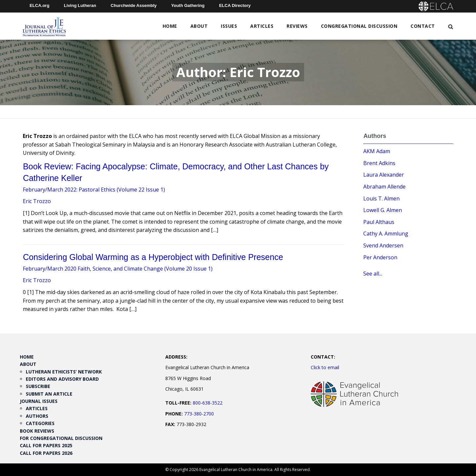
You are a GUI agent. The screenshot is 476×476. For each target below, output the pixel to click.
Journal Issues (39, 401)
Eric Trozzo (37, 201)
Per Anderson (380, 257)
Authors (37, 416)
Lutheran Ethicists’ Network (64, 372)
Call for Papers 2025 (46, 445)
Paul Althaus (379, 222)
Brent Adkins (379, 163)
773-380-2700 (199, 414)
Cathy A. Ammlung (386, 234)
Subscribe (38, 386)
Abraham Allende (384, 187)
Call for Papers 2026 (46, 453)
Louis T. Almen (381, 198)
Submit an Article (49, 394)
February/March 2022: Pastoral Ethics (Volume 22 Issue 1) (94, 190)
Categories (40, 423)
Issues (229, 26)
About (199, 26)
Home (170, 26)
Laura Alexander (384, 175)
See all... (373, 274)
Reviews (297, 26)
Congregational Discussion (359, 26)
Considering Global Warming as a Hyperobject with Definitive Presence (153, 257)
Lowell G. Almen (383, 210)
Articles (262, 26)
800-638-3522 (208, 403)
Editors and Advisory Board (62, 379)
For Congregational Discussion (61, 438)
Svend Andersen (383, 245)
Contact (423, 26)
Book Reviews (37, 431)
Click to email (325, 367)
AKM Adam (377, 151)
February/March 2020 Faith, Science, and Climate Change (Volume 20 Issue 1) (118, 269)
